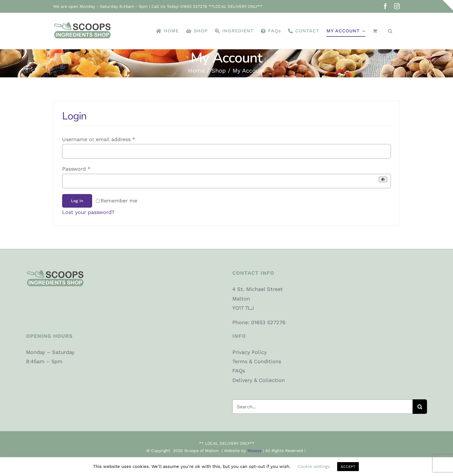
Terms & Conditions (257, 361)
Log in (77, 201)
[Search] (420, 407)
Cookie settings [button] (314, 466)
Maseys (254, 451)
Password (76, 169)
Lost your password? (88, 212)
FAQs (239, 371)
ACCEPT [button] (348, 467)
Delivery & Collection (259, 380)
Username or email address (99, 139)
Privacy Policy (249, 352)
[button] (390, 31)
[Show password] (383, 179)
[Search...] (322, 407)
